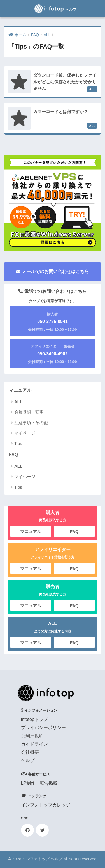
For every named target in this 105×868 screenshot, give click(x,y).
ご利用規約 (32, 736)
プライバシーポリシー (43, 728)
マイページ (25, 433)
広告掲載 (48, 783)
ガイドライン (34, 744)
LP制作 (28, 783)
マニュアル (20, 390)
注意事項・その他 (31, 423)
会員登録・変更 (29, 412)
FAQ (13, 455)
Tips (18, 443)
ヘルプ (28, 760)
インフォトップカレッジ (46, 805)
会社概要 (30, 752)
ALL (18, 402)
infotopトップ (34, 719)
